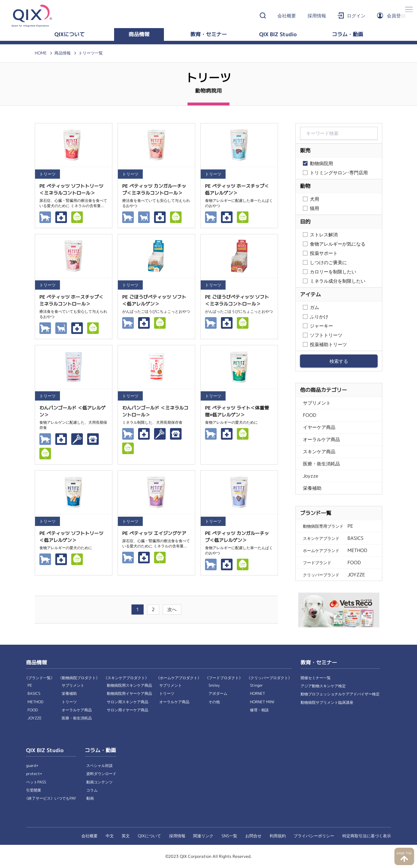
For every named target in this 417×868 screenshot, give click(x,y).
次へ (172, 610)
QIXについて (69, 34)
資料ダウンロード (101, 774)
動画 (90, 798)
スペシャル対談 (99, 766)
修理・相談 (259, 710)
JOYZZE (35, 718)
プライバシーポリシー (314, 836)
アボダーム (218, 694)
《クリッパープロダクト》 (269, 678)
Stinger (256, 685)
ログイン (356, 16)
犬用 (314, 199)
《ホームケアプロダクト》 (179, 678)
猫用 (314, 208)
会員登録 (396, 16)
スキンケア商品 (319, 452)
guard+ (32, 766)
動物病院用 (321, 163)
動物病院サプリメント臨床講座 (327, 702)
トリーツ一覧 (91, 53)
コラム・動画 (348, 34)
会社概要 (287, 16)
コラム (92, 790)
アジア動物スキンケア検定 (323, 686)
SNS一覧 (229, 836)
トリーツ (69, 702)
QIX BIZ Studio (278, 34)
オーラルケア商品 (321, 440)
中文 (110, 836)
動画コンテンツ (99, 782)
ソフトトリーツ (326, 335)
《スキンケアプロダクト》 (126, 678)
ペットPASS (36, 782)
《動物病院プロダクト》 (79, 678)
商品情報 (139, 34)
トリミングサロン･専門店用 (339, 173)
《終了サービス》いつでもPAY (50, 798)
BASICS (34, 694)
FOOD (310, 415)
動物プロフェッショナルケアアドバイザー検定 (340, 694)
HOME (41, 53)
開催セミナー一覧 (316, 678)
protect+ (34, 774)
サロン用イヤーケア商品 (128, 710)
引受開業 (34, 790)
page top (404, 853)
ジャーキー (321, 326)
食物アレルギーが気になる (338, 244)
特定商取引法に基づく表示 (367, 836)
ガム (314, 307)
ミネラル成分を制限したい (338, 281)
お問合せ (253, 836)
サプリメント (317, 403)
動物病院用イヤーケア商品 (129, 694)
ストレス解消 (324, 235)
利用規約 (278, 836)
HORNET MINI (262, 702)
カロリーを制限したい (333, 272)
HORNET (257, 694)
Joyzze (311, 476)
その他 (214, 702)
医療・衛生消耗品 (321, 464)
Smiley (214, 685)
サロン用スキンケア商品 (128, 702)
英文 (126, 836)
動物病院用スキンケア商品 (129, 685)
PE (30, 685)
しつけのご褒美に (328, 263)
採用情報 (317, 16)
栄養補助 (312, 488)
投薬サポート (324, 253)
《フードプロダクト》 (224, 678)
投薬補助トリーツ (328, 345)
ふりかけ (319, 317)
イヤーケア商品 (319, 427)
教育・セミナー (209, 34)
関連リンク (203, 836)
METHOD (35, 702)
